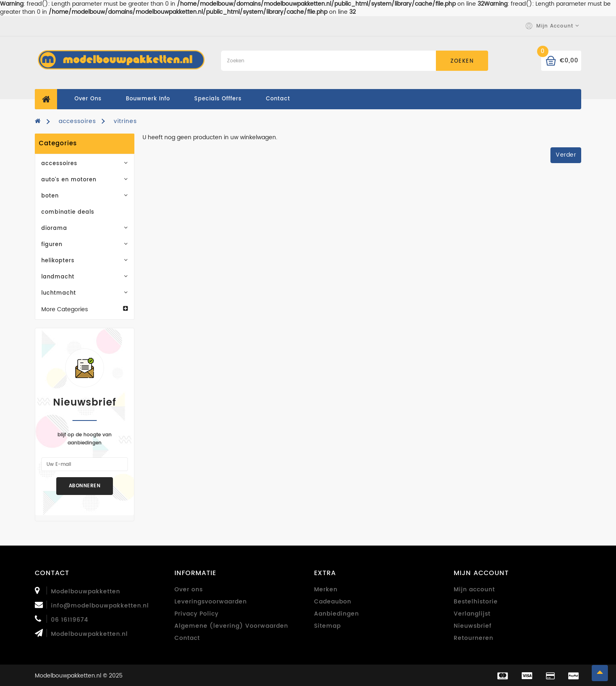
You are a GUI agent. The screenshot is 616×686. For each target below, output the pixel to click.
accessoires (77, 121)
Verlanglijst (472, 614)
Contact (187, 638)
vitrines (125, 121)
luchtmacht (85, 293)
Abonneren (85, 486)
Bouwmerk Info (148, 99)
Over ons (88, 99)
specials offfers (218, 99)
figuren (85, 245)
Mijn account (474, 589)
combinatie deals (68, 212)
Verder (566, 155)
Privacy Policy (196, 614)
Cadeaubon (333, 602)
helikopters (85, 261)
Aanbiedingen (337, 614)
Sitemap (327, 626)
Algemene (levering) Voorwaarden (231, 626)
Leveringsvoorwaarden (211, 602)
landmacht (85, 277)
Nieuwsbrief (473, 626)
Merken (326, 589)
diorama (85, 228)
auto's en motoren (85, 180)
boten (85, 196)
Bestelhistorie (476, 602)
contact (278, 99)
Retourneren (474, 638)
